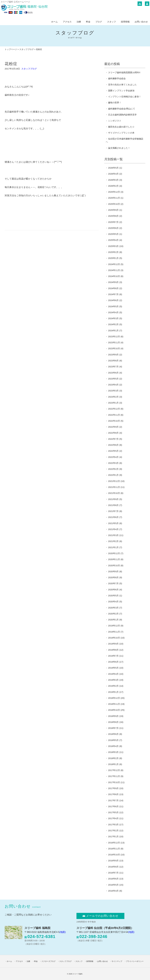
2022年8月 (113, 433)
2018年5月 (113, 740)
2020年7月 (113, 583)
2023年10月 (114, 348)
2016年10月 (114, 855)
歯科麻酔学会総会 (117, 78)
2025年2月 (113, 252)
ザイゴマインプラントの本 (121, 133)
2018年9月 (113, 716)
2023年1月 (113, 403)
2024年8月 (113, 288)
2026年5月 (113, 168)
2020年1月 (113, 620)
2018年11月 (114, 704)
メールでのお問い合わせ (100, 916)
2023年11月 (114, 342)
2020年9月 (113, 571)
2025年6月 (113, 228)
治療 (79, 22)
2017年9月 (113, 788)
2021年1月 (113, 547)
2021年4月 (113, 529)
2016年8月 (113, 867)
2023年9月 (113, 355)
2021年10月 (114, 493)
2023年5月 (113, 379)
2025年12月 (114, 192)
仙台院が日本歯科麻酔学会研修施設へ (125, 140)
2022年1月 (113, 475)
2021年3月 (113, 535)
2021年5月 (113, 523)
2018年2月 (113, 758)
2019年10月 (114, 638)
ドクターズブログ (48, 961)
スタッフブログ (27, 49)
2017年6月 (113, 806)
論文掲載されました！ (119, 148)
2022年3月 (113, 463)
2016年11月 (114, 849)
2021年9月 (113, 499)
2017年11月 (114, 776)
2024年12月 (114, 264)
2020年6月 (113, 590)
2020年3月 (113, 608)
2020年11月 (114, 559)
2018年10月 (114, 710)
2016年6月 (113, 879)
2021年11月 (114, 487)
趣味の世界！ (115, 103)
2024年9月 (113, 282)
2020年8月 (113, 577)
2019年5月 (113, 668)
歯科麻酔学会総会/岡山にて (122, 109)
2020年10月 (114, 565)
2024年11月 (114, 270)
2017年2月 (113, 830)
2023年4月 (113, 385)
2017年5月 (113, 812)
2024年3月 (113, 318)
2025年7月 (113, 222)
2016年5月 (113, 885)
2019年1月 (113, 692)
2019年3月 (113, 680)
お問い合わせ (141, 22)
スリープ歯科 (78, 974)
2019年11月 (114, 632)
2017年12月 (114, 770)
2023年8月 (113, 361)
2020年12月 (114, 553)
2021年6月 (113, 517)
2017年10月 (114, 782)
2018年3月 (113, 752)
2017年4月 (113, 818)
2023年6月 (113, 373)
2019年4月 (113, 674)
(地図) (63, 932)
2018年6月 (113, 734)
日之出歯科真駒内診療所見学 (122, 115)
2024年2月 (113, 324)
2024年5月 (113, 306)
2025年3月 (113, 246)
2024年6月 (113, 300)
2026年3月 (113, 180)
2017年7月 (113, 800)
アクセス (67, 22)
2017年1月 (113, 836)
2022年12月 (114, 409)
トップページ (11, 49)
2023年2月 (113, 397)
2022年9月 (113, 427)
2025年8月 (113, 216)
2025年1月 (113, 258)
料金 (88, 22)
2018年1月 (113, 764)
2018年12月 (114, 698)
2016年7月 (113, 873)
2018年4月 (113, 746)
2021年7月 (113, 511)
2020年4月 (113, 601)
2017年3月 (113, 824)
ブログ (99, 22)
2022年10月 (114, 421)
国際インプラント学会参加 (121, 91)
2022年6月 (113, 445)
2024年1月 (113, 330)
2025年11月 (114, 198)
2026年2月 (113, 186)
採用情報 (125, 22)
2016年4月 (113, 891)
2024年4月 (113, 312)
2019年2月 (113, 686)
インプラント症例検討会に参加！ (125, 97)
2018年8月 (113, 722)
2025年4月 (113, 240)
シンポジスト (115, 121)
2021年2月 (113, 541)
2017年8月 (113, 794)
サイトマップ (117, 961)
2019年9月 (113, 644)
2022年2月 (113, 469)
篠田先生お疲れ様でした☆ (121, 127)
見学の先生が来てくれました (122, 85)
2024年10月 (114, 276)
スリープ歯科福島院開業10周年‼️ (124, 72)
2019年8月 (113, 650)
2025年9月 (113, 210)
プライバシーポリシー (135, 961)
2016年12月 (114, 843)
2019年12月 (114, 626)
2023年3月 (113, 391)
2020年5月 (113, 596)
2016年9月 (113, 861)
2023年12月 (114, 336)
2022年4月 (113, 457)
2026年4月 (113, 174)
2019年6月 (113, 662)
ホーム (54, 22)
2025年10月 (114, 204)
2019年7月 (113, 656)
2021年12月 (114, 481)
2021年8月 (113, 505)
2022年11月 (114, 415)
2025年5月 (113, 234)
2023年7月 (113, 367)
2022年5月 (113, 451)
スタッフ (111, 22)
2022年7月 (113, 439)
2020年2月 (113, 614)
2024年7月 (113, 294)
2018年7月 (113, 728)
